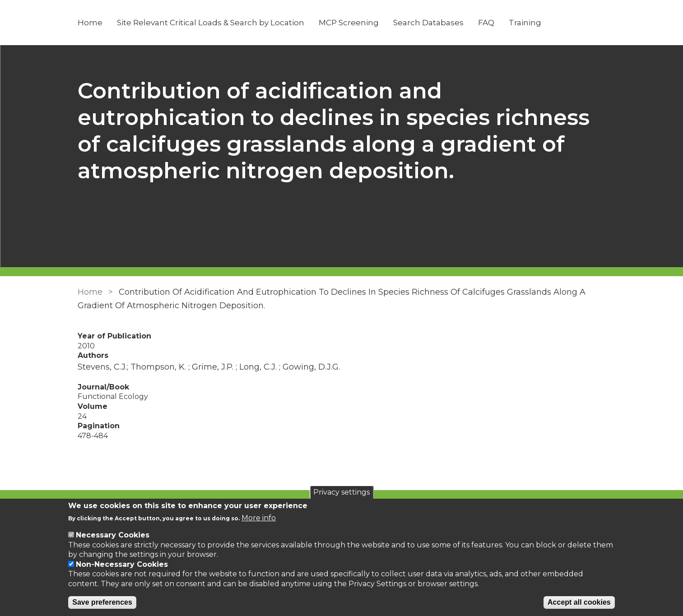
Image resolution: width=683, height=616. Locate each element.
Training (525, 23)
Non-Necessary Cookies (122, 564)
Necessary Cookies (113, 535)
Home (90, 23)
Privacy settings (341, 492)
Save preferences (102, 602)
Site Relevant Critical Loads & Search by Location (211, 23)
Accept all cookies (579, 602)
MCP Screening (349, 23)
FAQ (486, 23)
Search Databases (428, 23)
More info (259, 518)
